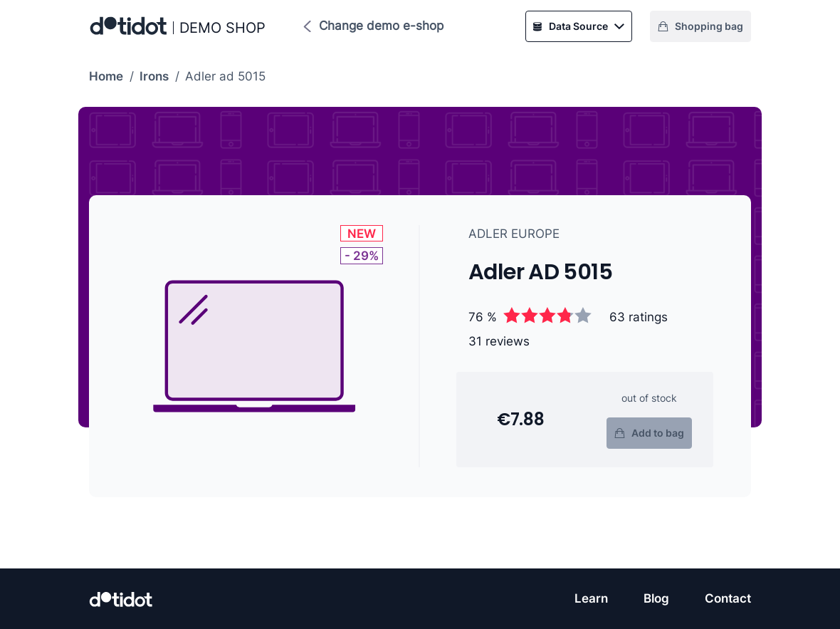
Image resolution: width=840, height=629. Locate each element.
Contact (728, 598)
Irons (154, 76)
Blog (656, 598)
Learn (591, 598)
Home (106, 76)
